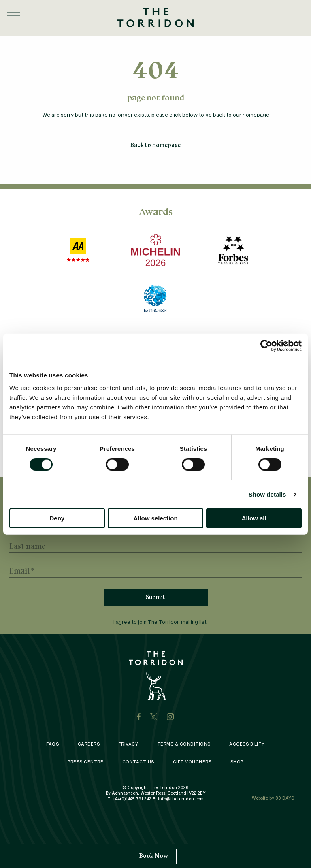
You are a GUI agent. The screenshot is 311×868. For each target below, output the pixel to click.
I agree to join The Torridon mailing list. (156, 623)
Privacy (129, 745)
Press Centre (85, 763)
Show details (267, 494)
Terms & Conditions (184, 745)
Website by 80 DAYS (273, 799)
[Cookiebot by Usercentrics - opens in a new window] (266, 345)
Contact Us (138, 763)
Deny (57, 518)
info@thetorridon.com (181, 800)
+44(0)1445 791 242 (132, 800)
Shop (237, 763)
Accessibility (247, 745)
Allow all (254, 518)
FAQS (52, 745)
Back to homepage (155, 145)
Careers (89, 745)
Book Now (154, 856)
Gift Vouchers (192, 763)
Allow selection (155, 518)
